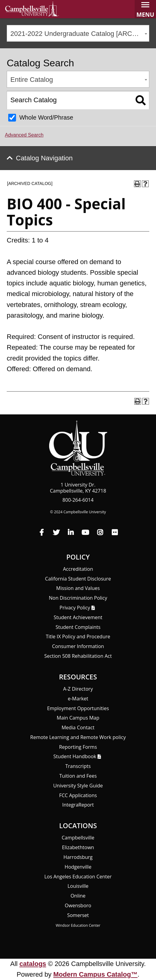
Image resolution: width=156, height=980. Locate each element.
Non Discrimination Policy (78, 598)
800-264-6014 (78, 500)
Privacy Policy (75, 608)
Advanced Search (24, 135)
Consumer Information (78, 646)
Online (78, 896)
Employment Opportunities (78, 708)
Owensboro (78, 905)
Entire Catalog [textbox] (32, 80)
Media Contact (78, 727)
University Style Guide (78, 786)
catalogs (33, 964)
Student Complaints (78, 627)
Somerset (78, 915)
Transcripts (78, 766)
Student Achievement (78, 617)
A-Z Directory (78, 689)
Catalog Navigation (44, 158)
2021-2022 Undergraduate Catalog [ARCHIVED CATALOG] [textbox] (80, 34)
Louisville (78, 886)
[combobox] (78, 33)
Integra (78, 805)
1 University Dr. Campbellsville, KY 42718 (78, 488)
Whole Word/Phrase (46, 117)
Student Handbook (75, 756)
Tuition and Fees (78, 776)
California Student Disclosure (78, 579)
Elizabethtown (78, 847)
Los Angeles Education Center (78, 877)
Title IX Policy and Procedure (78, 636)
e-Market (78, 699)
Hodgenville (78, 867)
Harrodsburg (78, 857)
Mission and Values (78, 588)
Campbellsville (78, 838)
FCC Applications (78, 795)
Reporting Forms (78, 747)
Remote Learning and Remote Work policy (78, 737)
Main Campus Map (78, 718)
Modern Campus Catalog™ (96, 974)
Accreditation (78, 569)
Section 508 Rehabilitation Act (78, 656)
